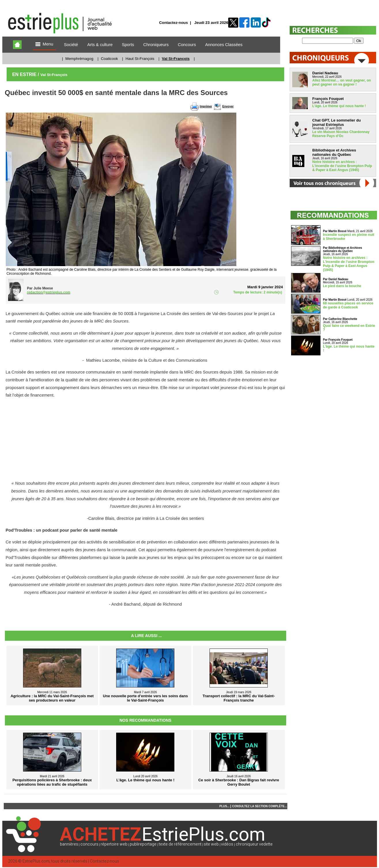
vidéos (227, 844)
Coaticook (109, 59)
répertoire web (114, 844)
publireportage (143, 844)
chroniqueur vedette (254, 844)
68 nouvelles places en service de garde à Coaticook (348, 305)
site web (211, 844)
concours (89, 844)
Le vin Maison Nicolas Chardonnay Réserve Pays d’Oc (341, 134)
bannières (69, 844)
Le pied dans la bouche (342, 286)
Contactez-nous (174, 23)
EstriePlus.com (36, 861)
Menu (44, 44)
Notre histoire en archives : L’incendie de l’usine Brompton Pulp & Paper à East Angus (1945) (342, 166)
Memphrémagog (79, 59)
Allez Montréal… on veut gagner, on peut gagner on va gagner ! (342, 82)
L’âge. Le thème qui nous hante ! (339, 106)
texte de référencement (180, 844)
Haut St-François (140, 59)
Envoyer (228, 106)
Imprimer (206, 106)
